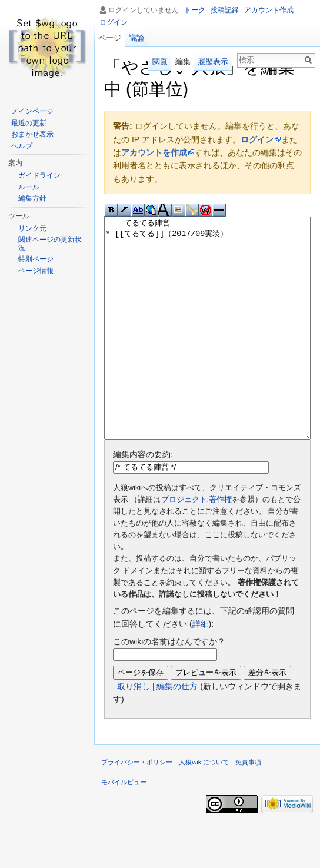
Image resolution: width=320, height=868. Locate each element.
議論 (136, 38)
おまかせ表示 (32, 134)
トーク (195, 10)
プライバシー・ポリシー (137, 806)
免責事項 (248, 806)
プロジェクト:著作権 (197, 544)
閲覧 (160, 61)
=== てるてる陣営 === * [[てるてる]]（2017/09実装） (207, 350)
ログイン (257, 139)
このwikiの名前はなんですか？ (169, 686)
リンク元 (32, 228)
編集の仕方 (177, 730)
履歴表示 (213, 61)
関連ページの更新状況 (50, 244)
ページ (110, 38)
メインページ (32, 111)
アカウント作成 (269, 10)
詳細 (201, 668)
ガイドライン (39, 175)
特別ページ (36, 259)
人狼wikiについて (204, 806)
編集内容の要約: (143, 498)
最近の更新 (29, 123)
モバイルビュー (124, 826)
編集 (183, 61)
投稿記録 (225, 10)
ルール (29, 187)
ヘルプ (22, 146)
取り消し (134, 730)
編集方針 (32, 198)
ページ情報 (36, 271)
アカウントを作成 (154, 152)
